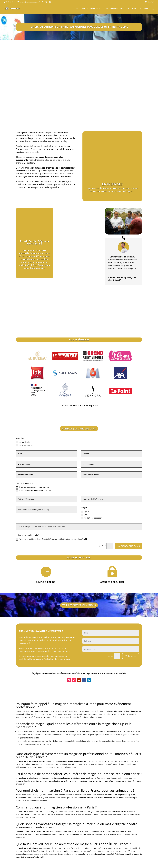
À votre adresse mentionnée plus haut (33, 487)
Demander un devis (129, 546)
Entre (85, 515)
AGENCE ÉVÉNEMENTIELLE (115, 9)
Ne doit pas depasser (91, 518)
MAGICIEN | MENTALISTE (87, 9)
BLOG (147, 9)
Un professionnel (25, 445)
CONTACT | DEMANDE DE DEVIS (79, 429)
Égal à (85, 512)
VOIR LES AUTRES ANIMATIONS (79, 605)
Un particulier (23, 442)
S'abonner (131, 656)
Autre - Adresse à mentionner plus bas (33, 490)
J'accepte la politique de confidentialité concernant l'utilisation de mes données (52, 539)
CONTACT (137, 9)
